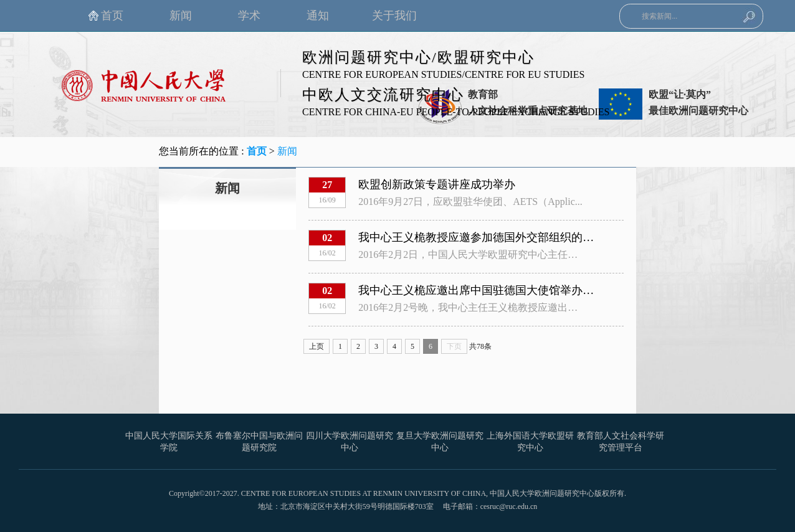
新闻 (287, 151)
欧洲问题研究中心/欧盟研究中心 (418, 57)
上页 (317, 346)
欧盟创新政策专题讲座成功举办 (437, 184)
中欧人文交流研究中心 (383, 95)
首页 (257, 151)
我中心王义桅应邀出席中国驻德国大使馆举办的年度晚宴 (498, 290)
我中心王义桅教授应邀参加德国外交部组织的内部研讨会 (498, 237)
